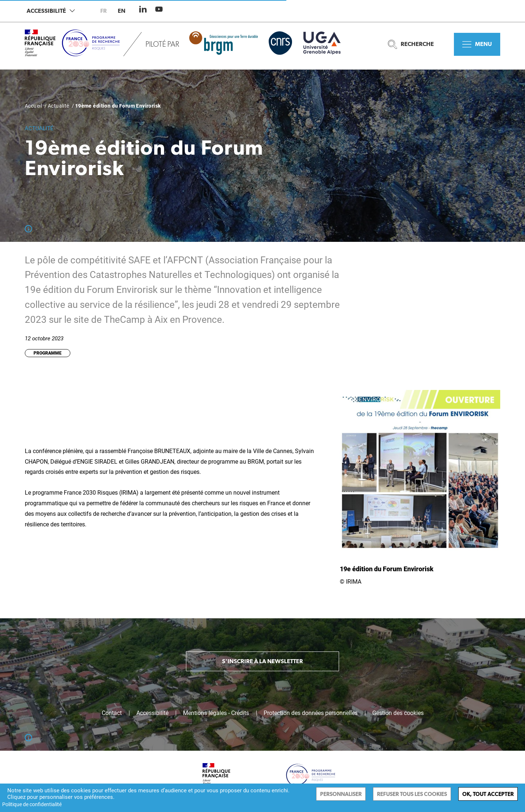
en (122, 11)
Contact (112, 713)
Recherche (411, 44)
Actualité (59, 106)
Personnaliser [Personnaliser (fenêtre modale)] (341, 794)
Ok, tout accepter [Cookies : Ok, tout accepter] (488, 794)
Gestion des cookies (398, 713)
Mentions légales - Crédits (216, 713)
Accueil (33, 106)
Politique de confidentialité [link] (32, 804)
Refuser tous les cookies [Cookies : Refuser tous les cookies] (412, 794)
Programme (48, 353)
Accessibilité (51, 11)
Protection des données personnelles (311, 713)
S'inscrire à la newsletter (262, 661)
